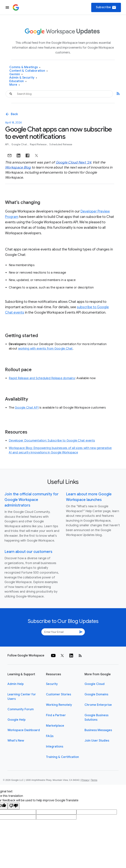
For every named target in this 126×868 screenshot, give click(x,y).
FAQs (50, 736)
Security (52, 684)
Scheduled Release (61, 144)
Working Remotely (59, 705)
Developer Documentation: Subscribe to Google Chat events (52, 441)
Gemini (16, 74)
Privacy (85, 780)
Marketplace (55, 726)
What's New (16, 741)
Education (18, 81)
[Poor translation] (14, 806)
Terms (94, 780)
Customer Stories (59, 694)
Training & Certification (62, 757)
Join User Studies (97, 741)
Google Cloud (94, 684)
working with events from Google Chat (45, 349)
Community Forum (21, 709)
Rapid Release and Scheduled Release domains (42, 378)
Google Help (17, 720)
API (7, 144)
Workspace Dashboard (24, 730)
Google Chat (19, 144)
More (15, 85)
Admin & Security (23, 78)
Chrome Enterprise (98, 705)
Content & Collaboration (29, 71)
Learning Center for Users (22, 697)
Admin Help (16, 684)
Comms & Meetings (25, 67)
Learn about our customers (28, 552)
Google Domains (96, 694)
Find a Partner (56, 715)
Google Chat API (27, 408)
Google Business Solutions (96, 718)
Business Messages (98, 730)
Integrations (55, 747)
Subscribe (106, 7)
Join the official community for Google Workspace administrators (31, 500)
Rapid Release (39, 144)
